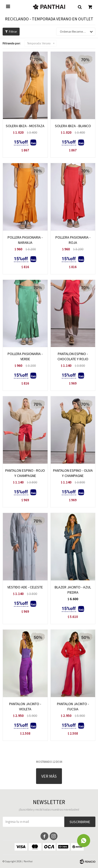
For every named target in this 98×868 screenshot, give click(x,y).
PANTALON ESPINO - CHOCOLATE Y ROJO (73, 356)
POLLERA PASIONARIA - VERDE (25, 356)
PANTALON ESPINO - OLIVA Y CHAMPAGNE (73, 473)
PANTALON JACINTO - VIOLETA (25, 706)
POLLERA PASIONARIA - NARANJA (25, 240)
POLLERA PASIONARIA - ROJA (73, 240)
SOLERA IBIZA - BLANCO (73, 126)
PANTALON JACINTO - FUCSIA (73, 706)
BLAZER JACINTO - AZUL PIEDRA (73, 590)
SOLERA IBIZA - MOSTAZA (25, 126)
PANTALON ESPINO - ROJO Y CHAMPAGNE (25, 473)
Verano (39, 43)
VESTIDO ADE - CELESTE (25, 587)
